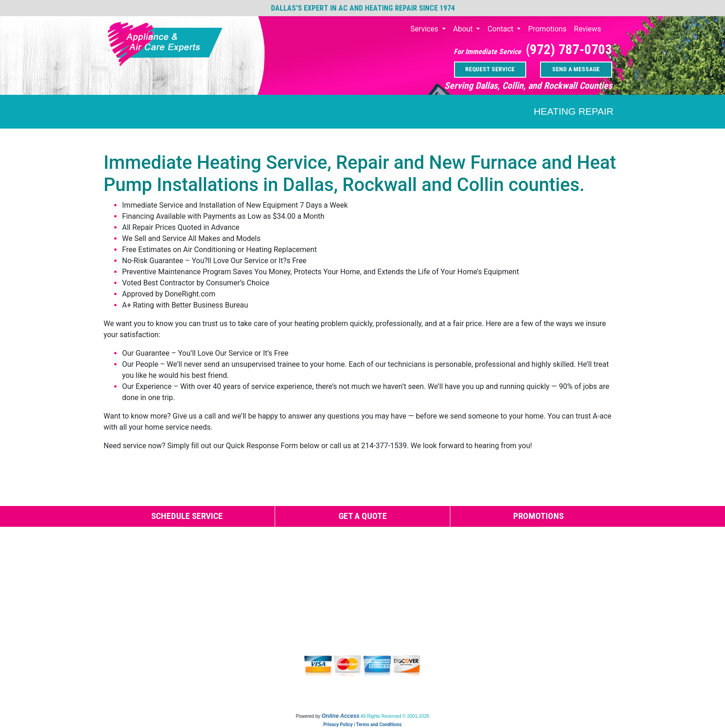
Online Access (340, 716)
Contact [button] (501, 29)
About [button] (464, 29)
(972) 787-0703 (569, 49)
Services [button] (425, 29)
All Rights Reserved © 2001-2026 (395, 716)
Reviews (587, 29)
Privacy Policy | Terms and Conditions (362, 725)
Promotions (547, 29)
